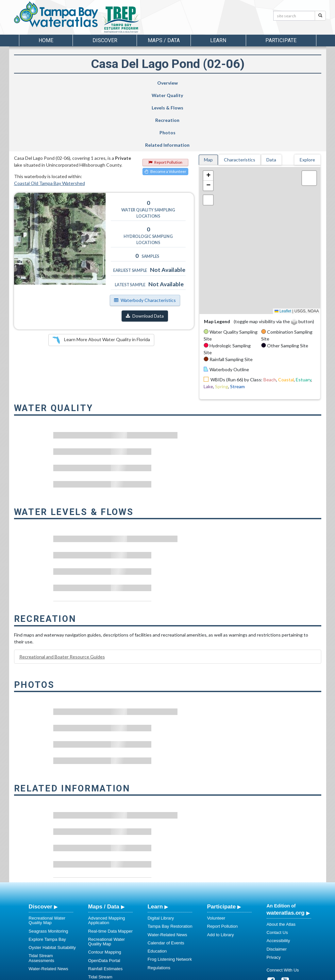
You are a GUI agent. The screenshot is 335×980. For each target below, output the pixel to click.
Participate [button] (281, 40)
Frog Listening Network (170, 897)
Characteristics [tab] (240, 98)
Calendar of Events (166, 881)
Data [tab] (271, 98)
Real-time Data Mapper (110, 869)
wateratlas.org (286, 851)
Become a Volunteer (165, 109)
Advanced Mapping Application (107, 858)
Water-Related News (49, 907)
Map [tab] (208, 98)
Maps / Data (104, 844)
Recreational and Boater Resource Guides (62, 595)
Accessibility (278, 879)
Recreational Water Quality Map (47, 858)
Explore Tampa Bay (47, 877)
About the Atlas (281, 862)
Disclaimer (277, 887)
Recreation (188, 83)
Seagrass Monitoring (49, 869)
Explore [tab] (307, 98)
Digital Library (161, 856)
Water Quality (91, 83)
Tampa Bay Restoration (170, 864)
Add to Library (221, 873)
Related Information (292, 83)
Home (46, 40)
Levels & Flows (137, 83)
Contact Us (277, 870)
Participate (222, 844)
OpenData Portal (104, 898)
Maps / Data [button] (164, 40)
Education (157, 889)
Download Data (145, 254)
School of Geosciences (161, 974)
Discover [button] (105, 40)
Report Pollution (165, 100)
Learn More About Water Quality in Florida (101, 278)
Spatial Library (102, 928)
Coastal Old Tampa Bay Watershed (50, 121)
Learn (155, 844)
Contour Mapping (105, 890)
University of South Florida (259, 974)
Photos (239, 83)
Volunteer (216, 856)
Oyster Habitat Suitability (52, 885)
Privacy (274, 895)
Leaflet (283, 249)
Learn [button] (218, 40)
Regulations (159, 906)
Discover (41, 844)
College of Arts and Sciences (208, 974)
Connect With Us (283, 908)
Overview (40, 83)
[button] (208, 114)
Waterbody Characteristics (145, 238)
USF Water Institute (122, 974)
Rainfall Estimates (106, 907)
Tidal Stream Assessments (42, 896)
